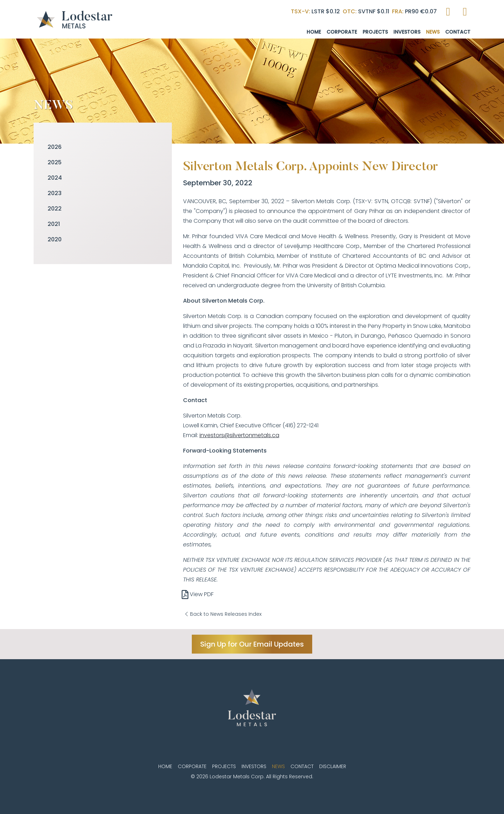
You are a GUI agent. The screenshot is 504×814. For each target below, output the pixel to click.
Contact (458, 32)
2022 (55, 209)
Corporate (342, 32)
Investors (407, 32)
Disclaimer (333, 766)
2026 (55, 147)
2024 (55, 178)
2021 (54, 224)
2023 (55, 193)
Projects (375, 32)
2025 (55, 162)
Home (314, 32)
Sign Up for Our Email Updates (252, 644)
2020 (55, 239)
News (433, 32)
